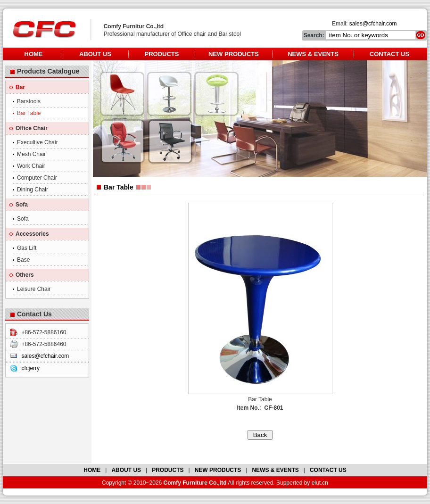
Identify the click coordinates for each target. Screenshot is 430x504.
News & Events (313, 54)
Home (34, 54)
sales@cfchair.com (373, 24)
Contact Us (389, 54)
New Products (234, 54)
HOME (92, 470)
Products (162, 54)
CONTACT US (328, 470)
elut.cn (320, 483)
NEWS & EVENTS (275, 470)
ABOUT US (126, 470)
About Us (95, 54)
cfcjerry (30, 368)
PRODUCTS (168, 470)
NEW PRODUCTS (218, 470)
